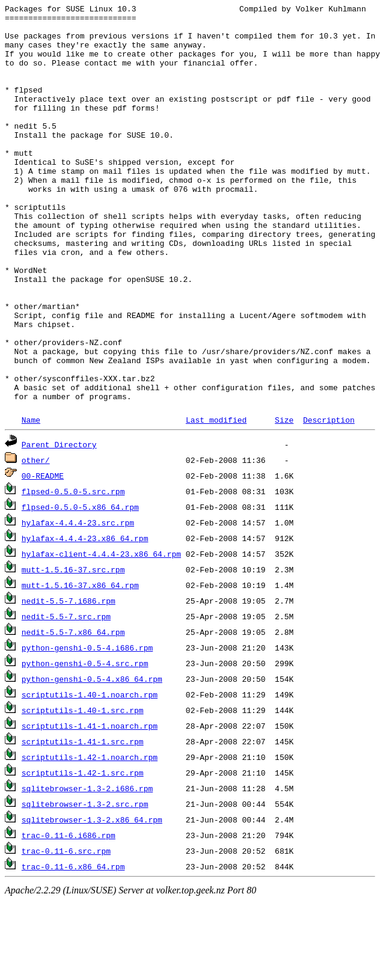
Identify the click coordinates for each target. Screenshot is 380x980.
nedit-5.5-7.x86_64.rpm (73, 711)
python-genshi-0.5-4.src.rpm (85, 743)
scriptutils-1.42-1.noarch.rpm (90, 836)
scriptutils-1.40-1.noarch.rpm (90, 774)
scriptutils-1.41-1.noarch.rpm (90, 805)
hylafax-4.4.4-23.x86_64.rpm (85, 617)
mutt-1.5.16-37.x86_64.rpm (80, 664)
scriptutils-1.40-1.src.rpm (83, 789)
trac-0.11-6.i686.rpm (69, 914)
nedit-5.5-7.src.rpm (66, 696)
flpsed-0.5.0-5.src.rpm (73, 571)
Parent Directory (59, 524)
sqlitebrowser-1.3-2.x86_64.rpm (92, 899)
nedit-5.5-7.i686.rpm (69, 680)
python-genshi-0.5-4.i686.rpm (87, 727)
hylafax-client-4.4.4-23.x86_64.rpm (101, 633)
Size (284, 499)
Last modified (216, 499)
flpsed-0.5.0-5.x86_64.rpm (80, 586)
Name (31, 499)
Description (329, 499)
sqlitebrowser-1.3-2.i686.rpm (87, 868)
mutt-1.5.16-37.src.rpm (73, 649)
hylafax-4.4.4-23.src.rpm (78, 602)
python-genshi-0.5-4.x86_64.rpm (92, 758)
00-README (43, 555)
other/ (36, 539)
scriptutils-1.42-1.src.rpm (83, 852)
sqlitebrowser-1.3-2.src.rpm (85, 883)
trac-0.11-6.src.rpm (66, 930)
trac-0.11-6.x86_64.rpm (73, 946)
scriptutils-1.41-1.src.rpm (83, 821)
